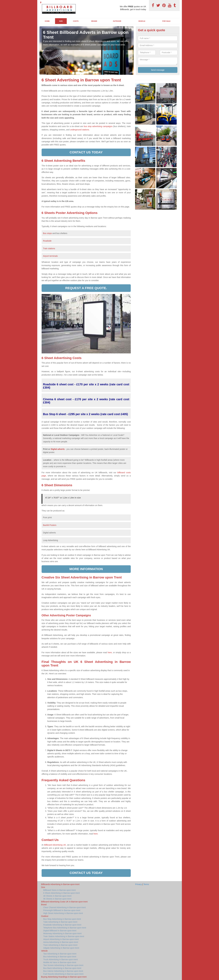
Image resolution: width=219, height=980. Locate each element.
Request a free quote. (86, 288)
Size (61, 21)
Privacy (139, 884)
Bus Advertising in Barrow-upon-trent (60, 957)
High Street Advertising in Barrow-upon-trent (63, 913)
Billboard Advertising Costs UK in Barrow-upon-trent (64, 902)
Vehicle (142, 21)
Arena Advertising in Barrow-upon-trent (61, 942)
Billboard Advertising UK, (55, 845)
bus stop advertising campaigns (98, 126)
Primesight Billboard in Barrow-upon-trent (62, 910)
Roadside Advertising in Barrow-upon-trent (62, 925)
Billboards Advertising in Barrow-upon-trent (60, 884)
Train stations (49, 248)
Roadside (48, 241)
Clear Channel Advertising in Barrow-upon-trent (65, 907)
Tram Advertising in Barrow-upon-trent (60, 945)
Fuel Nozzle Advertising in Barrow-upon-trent (63, 974)
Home (47, 21)
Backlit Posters (50, 525)
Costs (76, 21)
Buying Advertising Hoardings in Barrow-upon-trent (64, 977)
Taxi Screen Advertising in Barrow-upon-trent (63, 965)
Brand (94, 21)
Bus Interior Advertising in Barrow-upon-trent (63, 971)
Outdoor (117, 21)
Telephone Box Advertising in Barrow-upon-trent (65, 928)
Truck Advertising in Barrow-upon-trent (61, 959)
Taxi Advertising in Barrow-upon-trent (60, 954)
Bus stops (47, 233)
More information (86, 569)
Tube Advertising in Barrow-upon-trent (60, 922)
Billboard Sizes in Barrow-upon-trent (60, 890)
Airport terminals (50, 256)
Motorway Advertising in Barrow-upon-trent (62, 933)
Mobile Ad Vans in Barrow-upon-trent (60, 962)
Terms (146, 884)
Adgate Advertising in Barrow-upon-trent (61, 948)
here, (110, 652)
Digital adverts (58, 449)
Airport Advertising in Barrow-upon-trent (61, 939)
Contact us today (86, 152)
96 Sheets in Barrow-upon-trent (57, 899)
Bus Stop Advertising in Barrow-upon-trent (62, 919)
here (96, 834)
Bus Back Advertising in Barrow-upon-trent (62, 968)
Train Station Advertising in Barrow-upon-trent (64, 936)
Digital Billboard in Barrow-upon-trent (60, 931)
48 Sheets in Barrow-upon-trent (57, 896)
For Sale (166, 21)
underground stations (80, 130)
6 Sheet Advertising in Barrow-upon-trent (62, 893)
